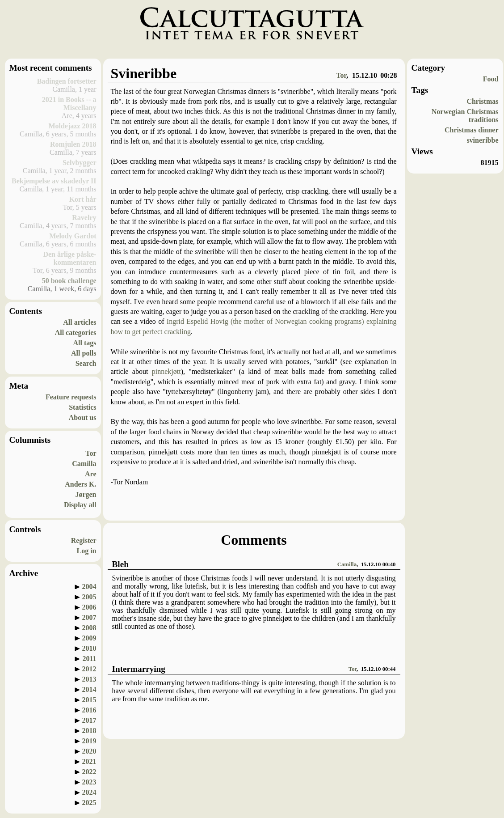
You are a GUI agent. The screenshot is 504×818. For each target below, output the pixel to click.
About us (83, 417)
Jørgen (86, 494)
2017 (89, 720)
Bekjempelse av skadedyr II (54, 181)
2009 (89, 638)
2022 (89, 772)
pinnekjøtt (166, 371)
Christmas (482, 101)
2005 (89, 597)
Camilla (84, 464)
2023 (89, 782)
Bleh (120, 564)
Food (491, 79)
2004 (89, 587)
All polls (84, 353)
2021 (89, 761)
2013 (89, 679)
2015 (89, 700)
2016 (89, 710)
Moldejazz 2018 (72, 126)
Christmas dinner (471, 130)
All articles (80, 322)
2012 (89, 669)
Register (84, 540)
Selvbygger (80, 163)
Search (86, 363)
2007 (89, 617)
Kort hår (83, 199)
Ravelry (84, 218)
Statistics (82, 407)
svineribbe (482, 140)
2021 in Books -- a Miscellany (69, 104)
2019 (89, 741)
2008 (89, 628)
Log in (86, 551)
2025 (89, 803)
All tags (85, 343)
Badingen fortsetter (67, 81)
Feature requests (71, 397)
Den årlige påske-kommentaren (69, 258)
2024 (89, 792)
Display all (80, 505)
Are (90, 474)
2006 (89, 607)
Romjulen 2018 (73, 144)
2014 (89, 689)
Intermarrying (139, 669)
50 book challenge (69, 281)
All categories (76, 333)
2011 (89, 659)
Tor (91, 453)
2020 (89, 751)
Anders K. (80, 484)
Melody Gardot (73, 236)
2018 (89, 731)
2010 (89, 648)
